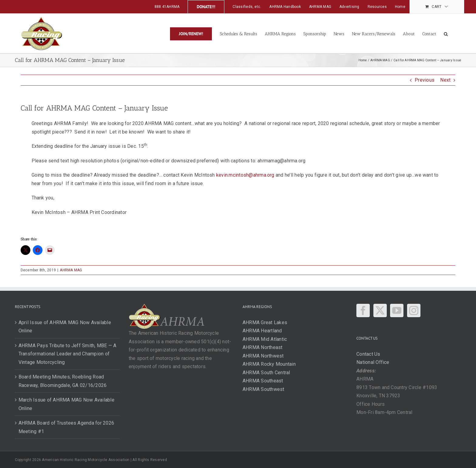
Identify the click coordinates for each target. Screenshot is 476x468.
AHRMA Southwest (263, 389)
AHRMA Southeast (263, 381)
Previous (425, 80)
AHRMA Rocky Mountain (269, 364)
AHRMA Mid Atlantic (265, 339)
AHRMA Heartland (262, 331)
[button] (446, 33)
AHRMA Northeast (263, 347)
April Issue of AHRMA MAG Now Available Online (65, 327)
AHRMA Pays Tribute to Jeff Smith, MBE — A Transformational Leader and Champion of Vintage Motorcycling (68, 354)
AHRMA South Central (266, 373)
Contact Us (368, 354)
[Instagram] (414, 310)
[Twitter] (380, 310)
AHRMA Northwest (263, 356)
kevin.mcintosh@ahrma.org (245, 175)
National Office (373, 362)
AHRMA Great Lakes (265, 322)
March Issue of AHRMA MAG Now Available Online (66, 404)
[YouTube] (397, 310)
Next (445, 80)
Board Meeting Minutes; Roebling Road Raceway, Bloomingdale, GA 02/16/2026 (63, 381)
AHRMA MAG (71, 270)
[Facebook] (363, 310)
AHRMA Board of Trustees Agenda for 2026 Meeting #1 (66, 427)
